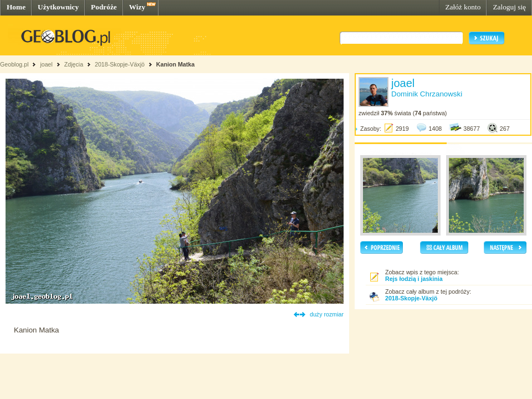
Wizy (137, 7)
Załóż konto (463, 7)
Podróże (104, 7)
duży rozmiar (327, 314)
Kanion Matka (175, 64)
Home (16, 7)
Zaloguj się (509, 7)
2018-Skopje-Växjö (120, 64)
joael (46, 64)
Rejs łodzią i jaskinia (414, 279)
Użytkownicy (58, 7)
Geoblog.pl (14, 64)
